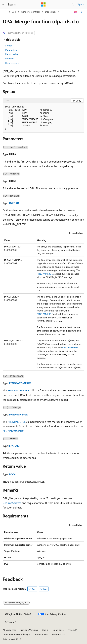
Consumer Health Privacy (16, 634)
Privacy (71, 630)
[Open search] (73, 4)
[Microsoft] (43, 4)
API (14, 12)
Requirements (12, 63)
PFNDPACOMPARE (20, 383)
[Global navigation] (3, 4)
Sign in (81, 4)
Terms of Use (41, 634)
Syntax (9, 46)
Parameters (11, 50)
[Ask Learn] (75, 12)
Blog (44, 630)
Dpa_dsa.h (50, 12)
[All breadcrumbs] (6, 12)
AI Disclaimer (9, 630)
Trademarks (58, 634)
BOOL (13, 474)
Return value (12, 54)
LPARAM (14, 446)
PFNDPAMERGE (45, 274)
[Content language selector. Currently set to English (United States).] (18, 614)
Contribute (58, 630)
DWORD (14, 203)
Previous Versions (29, 630)
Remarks (10, 58)
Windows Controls (30, 12)
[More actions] (81, 12)
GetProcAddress (12, 503)
